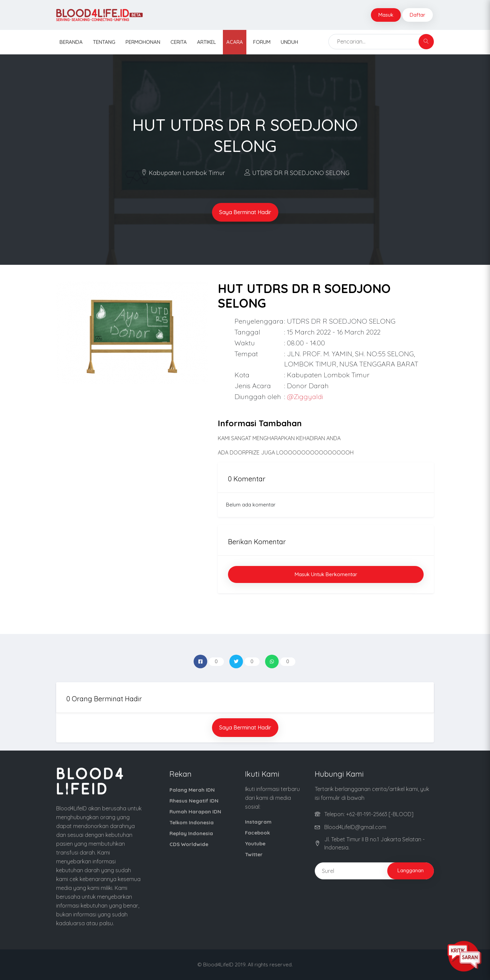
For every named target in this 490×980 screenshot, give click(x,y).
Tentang (104, 42)
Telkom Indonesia (192, 822)
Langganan (411, 870)
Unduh (289, 42)
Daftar (418, 15)
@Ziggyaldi (305, 397)
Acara (235, 42)
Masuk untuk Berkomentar (326, 574)
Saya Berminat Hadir (245, 212)
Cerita (179, 42)
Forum (262, 42)
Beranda (71, 42)
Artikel (207, 42)
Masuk (386, 15)
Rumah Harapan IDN (195, 812)
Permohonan (143, 42)
